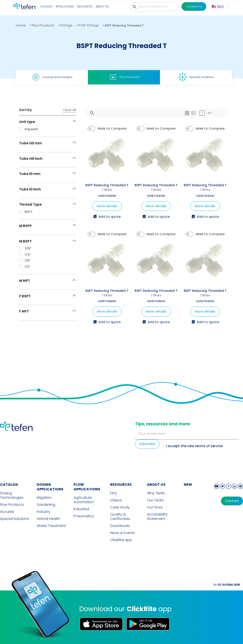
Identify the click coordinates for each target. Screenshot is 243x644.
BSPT (26, 212)
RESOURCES (121, 485)
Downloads (120, 526)
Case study (120, 507)
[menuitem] (220, 7)
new (188, 485)
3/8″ (25, 248)
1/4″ (25, 254)
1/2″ (25, 267)
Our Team (155, 500)
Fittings (66, 25)
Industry (44, 512)
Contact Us (194, 7)
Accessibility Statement (157, 517)
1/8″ (25, 260)
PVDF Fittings (89, 25)
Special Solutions (15, 519)
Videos (116, 500)
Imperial (28, 129)
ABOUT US (156, 485)
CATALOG (9, 485)
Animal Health (48, 519)
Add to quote (107, 217)
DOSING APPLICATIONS (50, 487)
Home (21, 25)
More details (107, 206)
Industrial (81, 509)
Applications (65, 7)
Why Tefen (156, 493)
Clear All (69, 110)
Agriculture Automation (84, 500)
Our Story (155, 507)
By (227, 585)
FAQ (113, 493)
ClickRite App (121, 540)
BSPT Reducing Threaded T (107, 185)
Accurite (7, 512)
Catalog (46, 7)
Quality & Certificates (120, 517)
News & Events (122, 533)
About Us (102, 7)
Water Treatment (51, 526)
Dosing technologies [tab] (52, 77)
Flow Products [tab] (124, 77)
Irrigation (44, 498)
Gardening (46, 505)
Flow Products (43, 25)
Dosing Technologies (12, 495)
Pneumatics (84, 516)
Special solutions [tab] (196, 77)
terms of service (209, 446)
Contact (232, 501)
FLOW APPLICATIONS (87, 487)
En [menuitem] (220, 7)
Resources (85, 7)
